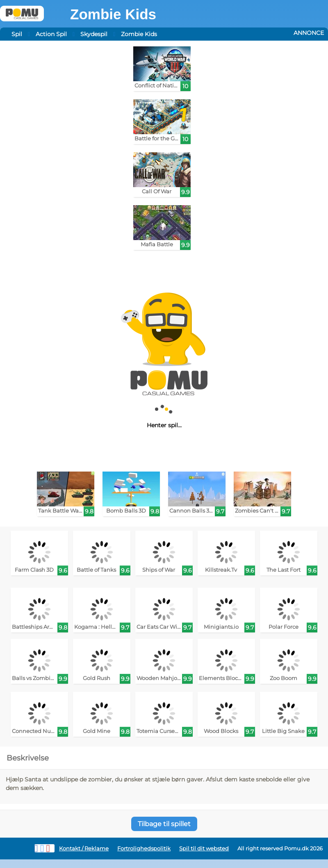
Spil (17, 34)
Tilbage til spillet (164, 824)
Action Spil (51, 34)
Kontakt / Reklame (84, 849)
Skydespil (94, 34)
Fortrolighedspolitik (144, 849)
